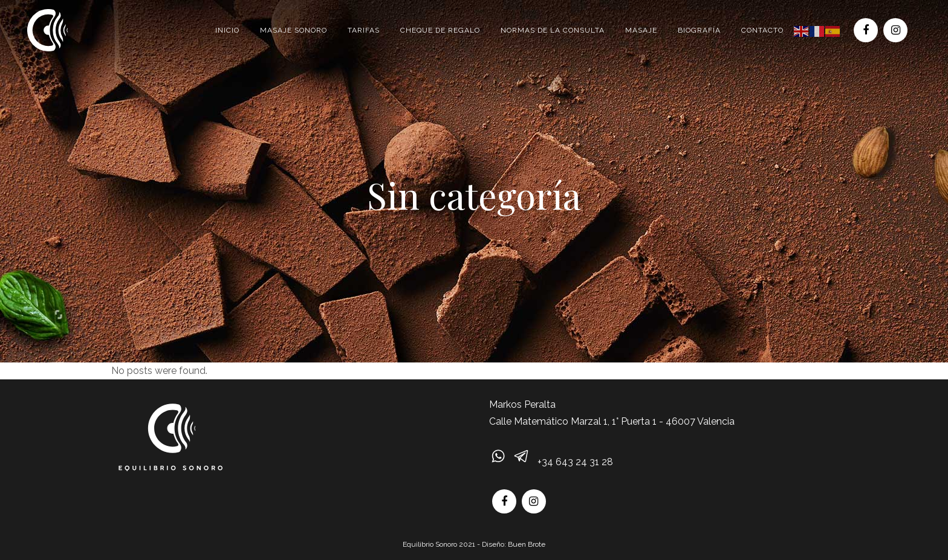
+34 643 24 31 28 (575, 462)
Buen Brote (527, 544)
